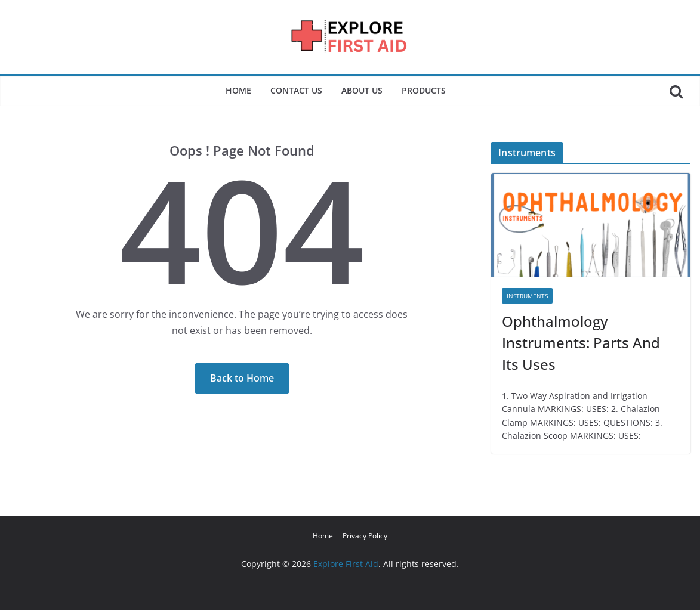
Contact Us (296, 90)
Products (424, 90)
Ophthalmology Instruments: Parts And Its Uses (581, 343)
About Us (362, 90)
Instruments (527, 296)
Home (238, 90)
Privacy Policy (365, 536)
